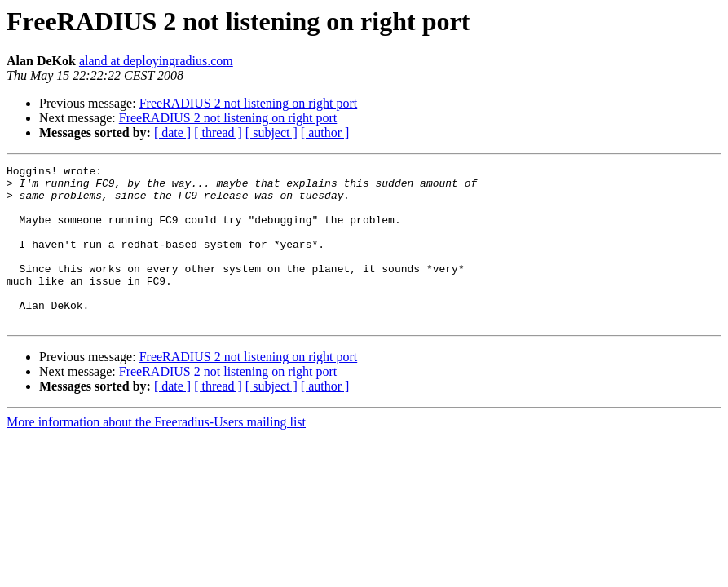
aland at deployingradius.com (156, 61)
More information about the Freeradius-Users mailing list (156, 454)
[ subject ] (271, 132)
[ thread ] (218, 132)
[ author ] (325, 132)
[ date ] (172, 132)
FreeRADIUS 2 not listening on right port (249, 103)
